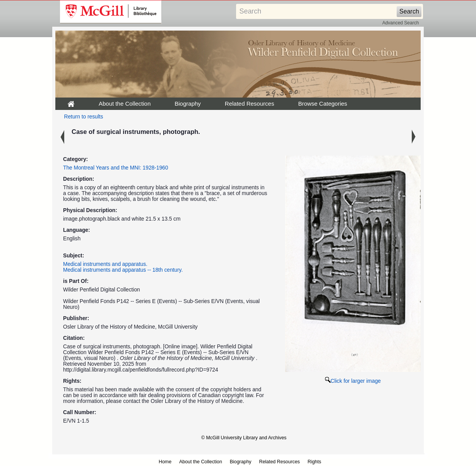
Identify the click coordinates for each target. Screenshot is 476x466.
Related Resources (250, 104)
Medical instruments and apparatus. (105, 264)
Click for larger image (353, 381)
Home (165, 462)
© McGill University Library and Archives (244, 438)
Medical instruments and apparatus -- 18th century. (123, 270)
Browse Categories (323, 104)
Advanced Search (401, 23)
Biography (188, 104)
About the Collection (125, 104)
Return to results (84, 117)
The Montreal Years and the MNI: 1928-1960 (116, 168)
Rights (314, 462)
